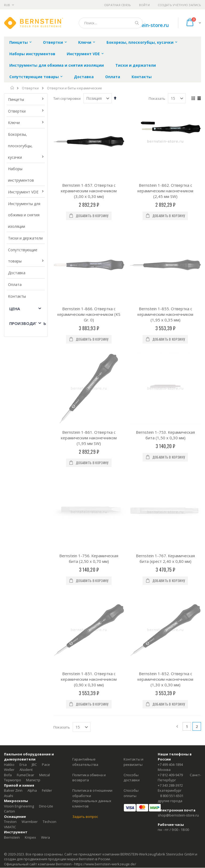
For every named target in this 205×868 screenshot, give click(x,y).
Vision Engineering (19, 575)
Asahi (9, 564)
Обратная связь (118, 5)
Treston (10, 590)
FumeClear (25, 544)
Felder (47, 559)
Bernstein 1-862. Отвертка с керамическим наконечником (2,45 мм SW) (165, 191)
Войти (144, 5)
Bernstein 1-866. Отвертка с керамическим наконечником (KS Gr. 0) (89, 256)
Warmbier (30, 590)
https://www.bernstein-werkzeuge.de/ (105, 633)
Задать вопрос (85, 585)
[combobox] (111, 23)
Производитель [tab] (28, 323)
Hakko (9, 533)
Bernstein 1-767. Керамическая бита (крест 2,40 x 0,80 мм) (165, 385)
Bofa (8, 544)
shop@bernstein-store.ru (178, 584)
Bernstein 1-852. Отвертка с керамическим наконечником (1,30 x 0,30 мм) (165, 448)
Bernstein (12, 606)
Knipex (30, 606)
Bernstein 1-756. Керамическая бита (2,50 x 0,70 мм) (89, 385)
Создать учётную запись (179, 5)
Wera (46, 606)
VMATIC (10, 596)
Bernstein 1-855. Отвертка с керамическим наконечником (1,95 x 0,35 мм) (165, 256)
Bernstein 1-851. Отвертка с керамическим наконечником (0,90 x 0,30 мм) (89, 448)
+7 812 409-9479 (170, 544)
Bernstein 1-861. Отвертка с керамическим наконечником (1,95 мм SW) (89, 322)
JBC (34, 533)
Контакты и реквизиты (133, 531)
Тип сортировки (67, 98)
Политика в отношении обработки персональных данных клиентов (92, 567)
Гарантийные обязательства (85, 531)
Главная (12, 88)
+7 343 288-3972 (170, 554)
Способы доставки (132, 546)
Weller (9, 538)
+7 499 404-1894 (170, 533)
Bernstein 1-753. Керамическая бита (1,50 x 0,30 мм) (165, 319)
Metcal (45, 544)
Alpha (32, 559)
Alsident (26, 538)
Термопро (13, 549)
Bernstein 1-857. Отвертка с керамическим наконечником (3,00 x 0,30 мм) (89, 191)
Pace (46, 533)
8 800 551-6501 (172, 564)
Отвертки (30, 88)
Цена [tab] (15, 309)
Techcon (50, 590)
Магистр (33, 549)
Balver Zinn (13, 559)
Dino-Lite (46, 575)
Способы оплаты (131, 562)
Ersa (23, 533)
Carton (9, 580)
